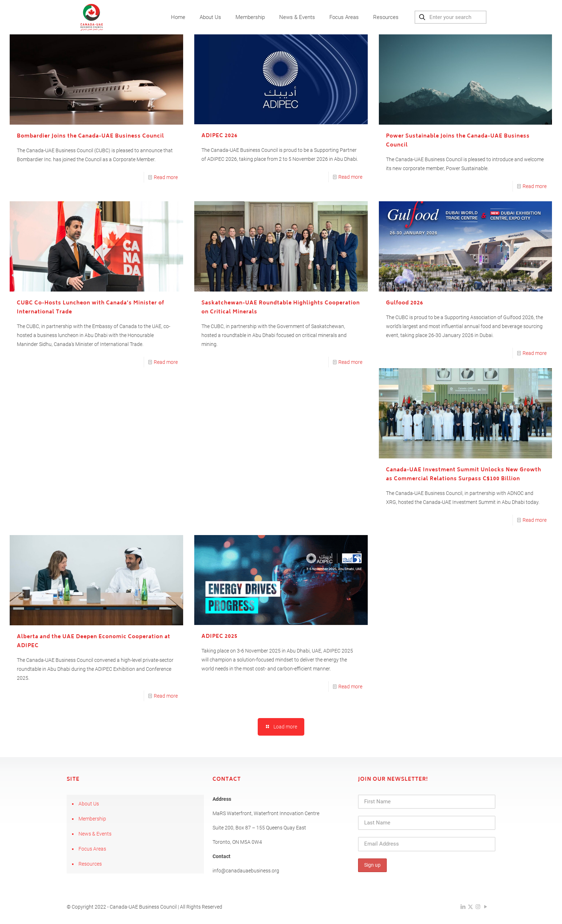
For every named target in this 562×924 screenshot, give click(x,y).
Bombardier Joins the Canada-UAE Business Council (91, 136)
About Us (89, 804)
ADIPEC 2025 (220, 637)
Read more (166, 177)
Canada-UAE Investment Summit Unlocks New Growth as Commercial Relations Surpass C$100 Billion (464, 475)
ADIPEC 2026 (220, 136)
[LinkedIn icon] (463, 907)
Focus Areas (92, 849)
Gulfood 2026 (405, 303)
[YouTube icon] (485, 907)
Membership (92, 819)
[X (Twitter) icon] (470, 907)
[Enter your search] (451, 17)
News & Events (95, 834)
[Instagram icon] (478, 907)
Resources (90, 864)
